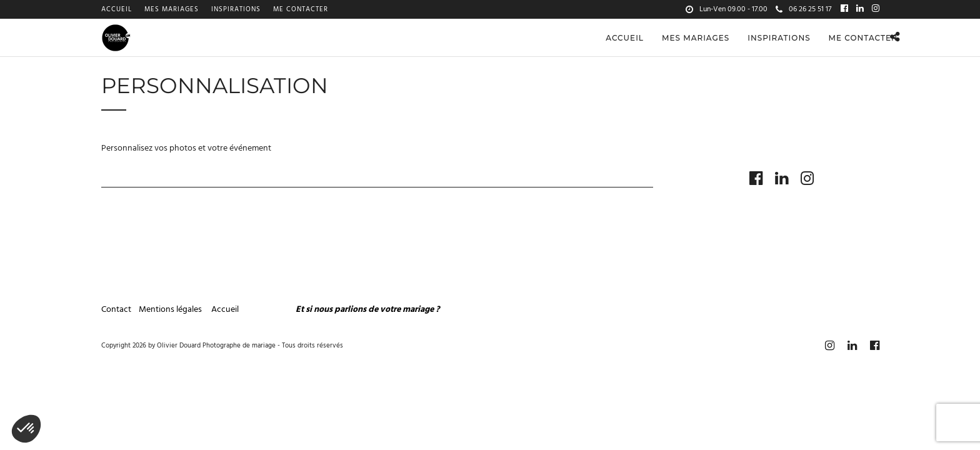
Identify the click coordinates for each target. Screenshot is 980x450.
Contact (116, 329)
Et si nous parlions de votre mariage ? (367, 329)
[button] (26, 429)
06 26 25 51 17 (803, 9)
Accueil (117, 9)
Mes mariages (172, 9)
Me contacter (301, 9)
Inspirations (236, 9)
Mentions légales (171, 329)
